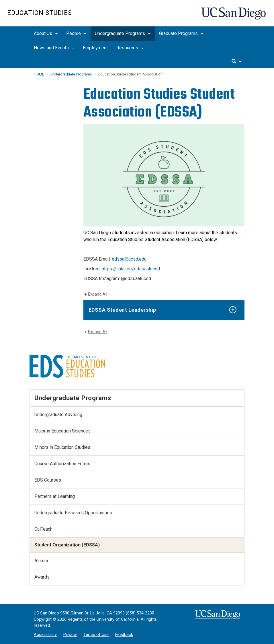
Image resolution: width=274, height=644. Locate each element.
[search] (236, 62)
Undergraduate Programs (123, 33)
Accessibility (45, 635)
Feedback (124, 635)
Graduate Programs (181, 33)
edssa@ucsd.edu (129, 259)
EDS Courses (48, 480)
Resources (130, 48)
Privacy (70, 635)
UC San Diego (234, 16)
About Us (46, 33)
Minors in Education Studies (62, 447)
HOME (39, 74)
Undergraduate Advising (58, 415)
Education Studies (40, 13)
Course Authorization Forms (62, 464)
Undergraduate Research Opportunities (73, 513)
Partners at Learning (55, 496)
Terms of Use (96, 635)
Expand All (98, 294)
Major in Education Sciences (62, 431)
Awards (42, 577)
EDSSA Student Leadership (122, 310)
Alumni (41, 561)
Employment (95, 48)
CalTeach (43, 529)
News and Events (54, 48)
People (76, 33)
